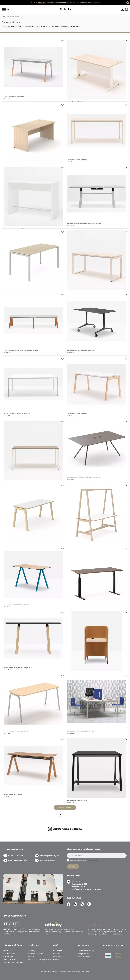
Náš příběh (58, 951)
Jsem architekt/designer (13, 962)
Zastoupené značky (86, 951)
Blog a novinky (84, 954)
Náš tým (57, 954)
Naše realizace (59, 957)
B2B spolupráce (10, 957)
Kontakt (56, 959)
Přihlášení (7, 951)
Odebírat (73, 866)
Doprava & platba (36, 954)
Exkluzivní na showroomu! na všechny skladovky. (59, 3)
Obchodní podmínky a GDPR (40, 959)
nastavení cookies (84, 972)
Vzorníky (32, 951)
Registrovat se (9, 954)
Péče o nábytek (84, 957)
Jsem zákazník (9, 959)
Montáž (31, 957)
